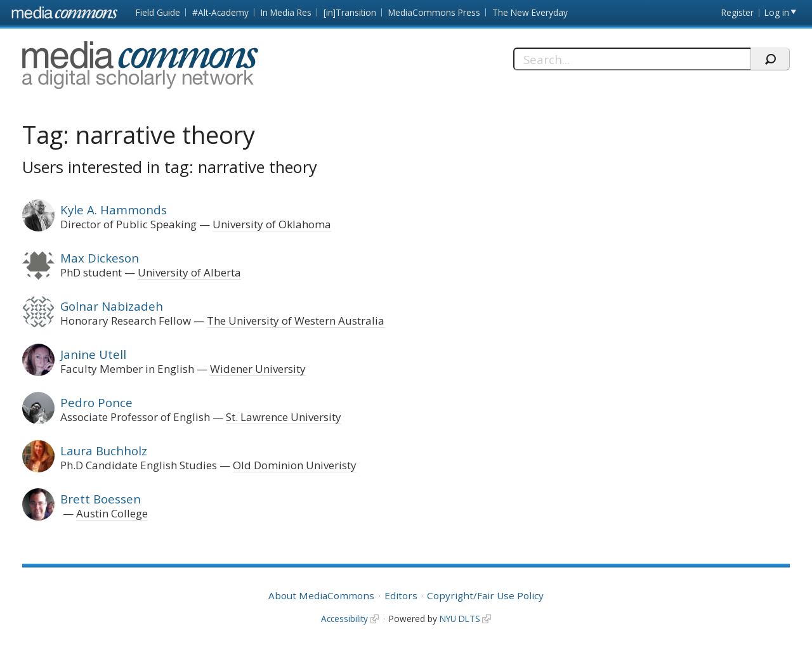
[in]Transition (350, 12)
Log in (777, 12)
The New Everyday (530, 12)
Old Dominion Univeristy (295, 465)
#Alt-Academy (220, 12)
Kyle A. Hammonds (114, 210)
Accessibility (344, 619)
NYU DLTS (460, 619)
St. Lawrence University (284, 417)
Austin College (112, 513)
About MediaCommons (321, 595)
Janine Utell (93, 354)
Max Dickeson (100, 258)
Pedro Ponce (96, 402)
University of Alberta (189, 272)
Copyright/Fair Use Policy (485, 595)
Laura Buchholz (104, 451)
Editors (401, 595)
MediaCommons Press (434, 12)
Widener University (258, 369)
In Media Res (286, 12)
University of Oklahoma (272, 224)
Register (737, 12)
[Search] (632, 59)
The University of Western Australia (296, 321)
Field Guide (158, 12)
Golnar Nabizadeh (112, 306)
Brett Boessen (101, 499)
